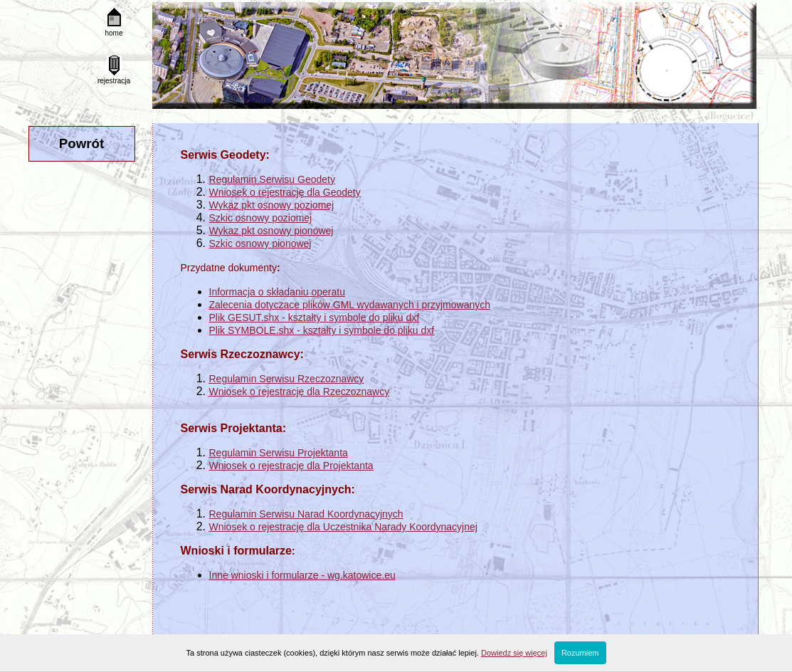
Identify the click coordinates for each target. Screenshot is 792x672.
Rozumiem (580, 653)
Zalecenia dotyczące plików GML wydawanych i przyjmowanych (350, 305)
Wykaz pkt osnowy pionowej (271, 231)
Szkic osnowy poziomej (261, 218)
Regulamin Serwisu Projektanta (279, 453)
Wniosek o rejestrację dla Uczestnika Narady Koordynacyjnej (343, 527)
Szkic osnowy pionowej (260, 243)
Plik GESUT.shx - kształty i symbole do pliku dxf (315, 317)
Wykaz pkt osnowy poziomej (272, 205)
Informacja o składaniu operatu (277, 292)
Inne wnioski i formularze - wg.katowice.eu (302, 575)
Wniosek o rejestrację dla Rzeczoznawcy (300, 392)
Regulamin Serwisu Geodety (272, 179)
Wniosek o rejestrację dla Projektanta (291, 466)
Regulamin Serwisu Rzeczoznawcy (287, 379)
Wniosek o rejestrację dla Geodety (285, 192)
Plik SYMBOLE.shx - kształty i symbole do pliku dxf (322, 330)
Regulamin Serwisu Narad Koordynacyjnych (306, 514)
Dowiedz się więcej (514, 653)
